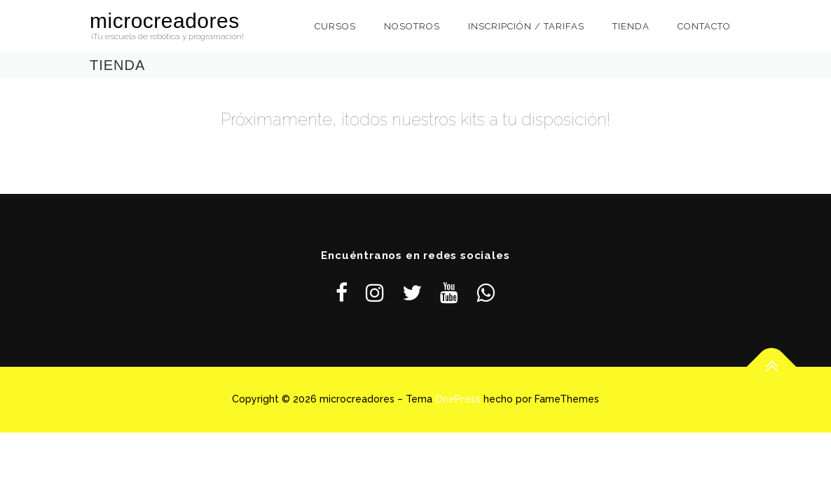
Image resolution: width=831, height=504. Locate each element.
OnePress (458, 399)
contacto (704, 26)
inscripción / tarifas (526, 26)
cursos (335, 26)
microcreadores (165, 21)
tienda (631, 26)
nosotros (412, 26)
